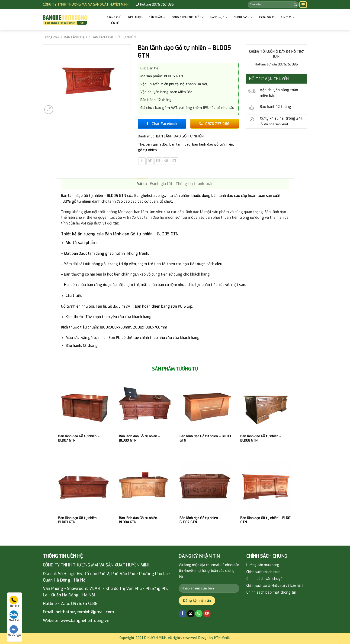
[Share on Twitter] (150, 161)
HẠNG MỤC (219, 17)
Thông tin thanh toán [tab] (194, 184)
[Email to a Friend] (158, 161)
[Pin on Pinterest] (166, 161)
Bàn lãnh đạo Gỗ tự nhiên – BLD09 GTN (140, 439)
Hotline (14, 602)
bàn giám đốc (157, 144)
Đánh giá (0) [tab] (161, 184)
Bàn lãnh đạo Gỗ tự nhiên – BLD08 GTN (261, 439)
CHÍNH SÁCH (243, 17)
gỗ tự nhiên (147, 150)
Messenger (14, 631)
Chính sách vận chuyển (265, 579)
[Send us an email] (191, 614)
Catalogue (267, 17)
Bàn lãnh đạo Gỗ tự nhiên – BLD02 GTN (200, 520)
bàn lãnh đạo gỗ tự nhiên (212, 144)
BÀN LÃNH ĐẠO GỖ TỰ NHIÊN (114, 37)
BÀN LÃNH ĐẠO (75, 37)
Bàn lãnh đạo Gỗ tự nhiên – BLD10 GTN (205, 439)
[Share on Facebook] (142, 161)
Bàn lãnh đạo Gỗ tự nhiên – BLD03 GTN (79, 520)
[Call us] (199, 614)
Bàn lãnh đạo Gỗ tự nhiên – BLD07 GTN (79, 439)
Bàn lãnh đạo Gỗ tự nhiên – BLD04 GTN (140, 520)
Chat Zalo (14, 616)
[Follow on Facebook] (183, 614)
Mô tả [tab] (142, 184)
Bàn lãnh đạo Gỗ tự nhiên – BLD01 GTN (266, 520)
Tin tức (288, 17)
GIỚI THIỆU (135, 17)
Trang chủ (114, 17)
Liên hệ (115, 23)
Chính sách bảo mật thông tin (271, 592)
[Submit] (295, 5)
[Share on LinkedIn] (174, 161)
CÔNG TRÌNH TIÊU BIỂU (188, 17)
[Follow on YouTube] (303, 5)
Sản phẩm (157, 17)
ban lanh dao (180, 144)
